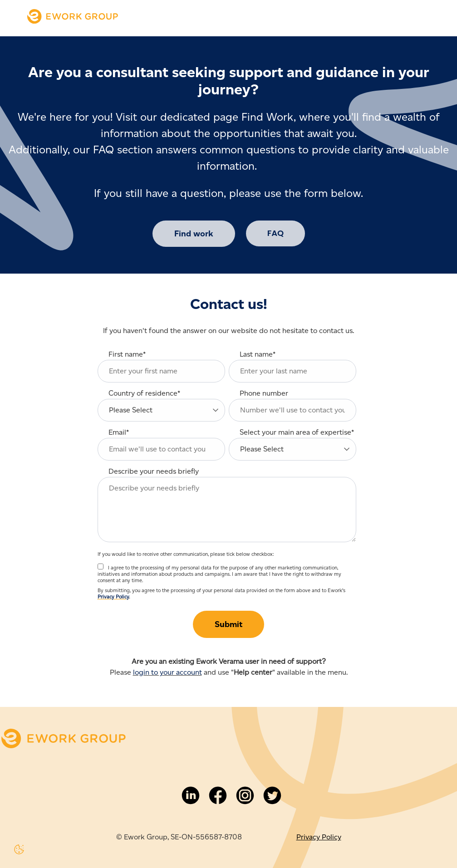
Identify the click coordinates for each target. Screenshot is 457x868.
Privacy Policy (113, 597)
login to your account (167, 672)
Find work (194, 234)
